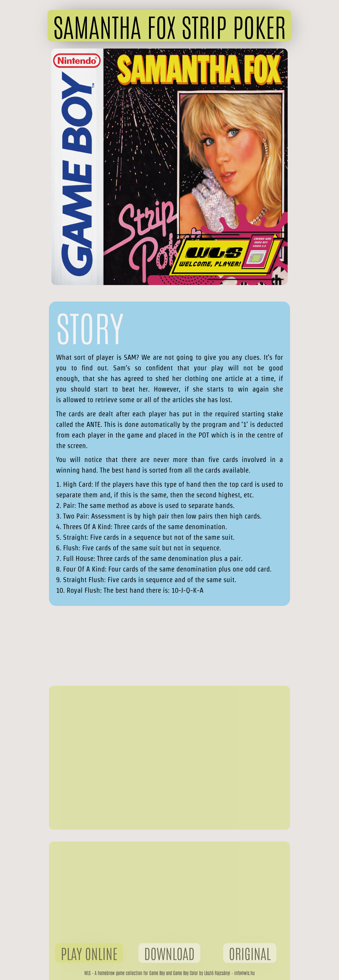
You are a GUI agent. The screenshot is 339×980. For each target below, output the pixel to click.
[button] (169, 26)
